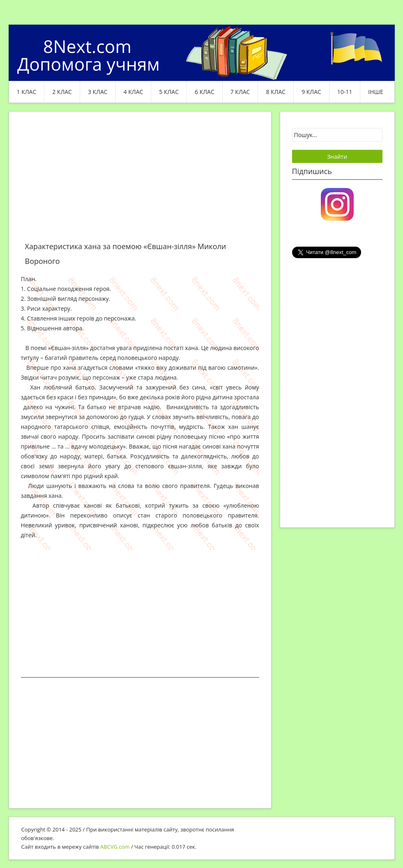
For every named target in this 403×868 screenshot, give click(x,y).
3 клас (98, 92)
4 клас (134, 92)
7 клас (240, 92)
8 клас (276, 92)
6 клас (205, 92)
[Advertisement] (140, 181)
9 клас (311, 92)
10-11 (345, 92)
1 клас (27, 92)
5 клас (169, 92)
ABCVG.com (115, 847)
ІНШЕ (375, 92)
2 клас (62, 92)
